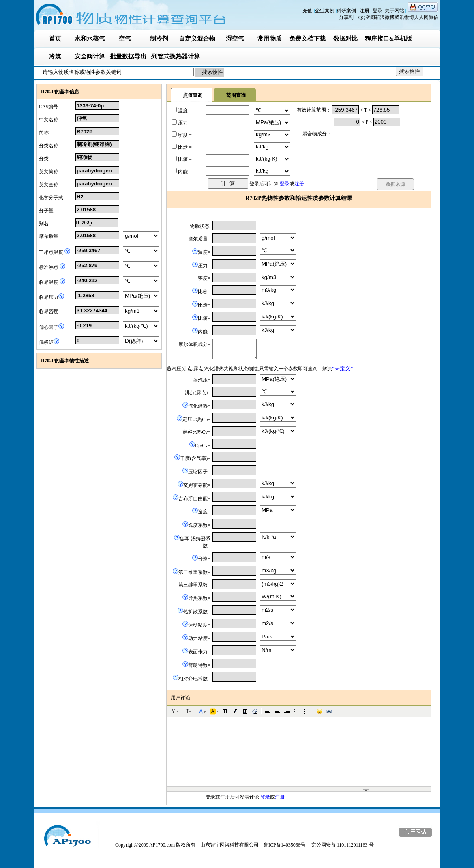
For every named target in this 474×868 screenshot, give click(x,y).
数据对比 (345, 38)
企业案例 (325, 11)
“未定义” (342, 368)
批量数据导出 (128, 56)
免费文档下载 (307, 38)
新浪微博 (385, 17)
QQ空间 (367, 17)
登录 (378, 11)
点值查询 (193, 95)
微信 (433, 17)
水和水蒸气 (90, 38)
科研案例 (347, 11)
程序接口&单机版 (388, 38)
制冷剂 (159, 38)
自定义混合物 (197, 38)
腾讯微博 (404, 17)
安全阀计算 (90, 56)
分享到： (349, 17)
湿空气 (235, 38)
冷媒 (55, 56)
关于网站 (395, 11)
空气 (125, 38)
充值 (307, 11)
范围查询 (236, 95)
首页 (55, 38)
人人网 (421, 17)
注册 (365, 11)
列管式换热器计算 (176, 56)
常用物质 (270, 38)
